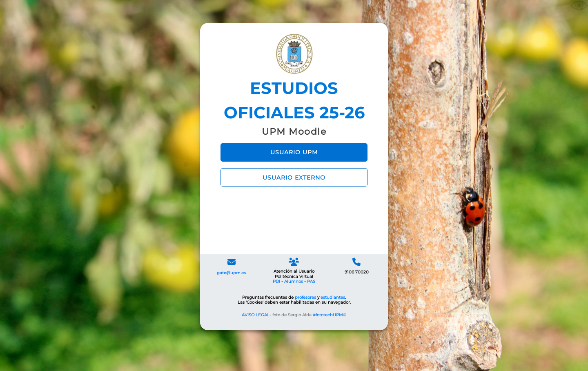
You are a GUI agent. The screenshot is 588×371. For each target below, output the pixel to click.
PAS (311, 281)
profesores (305, 297)
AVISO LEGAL (256, 315)
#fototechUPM (328, 315)
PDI (276, 281)
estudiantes (333, 297)
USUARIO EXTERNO (294, 178)
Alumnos (294, 281)
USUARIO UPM (294, 152)
